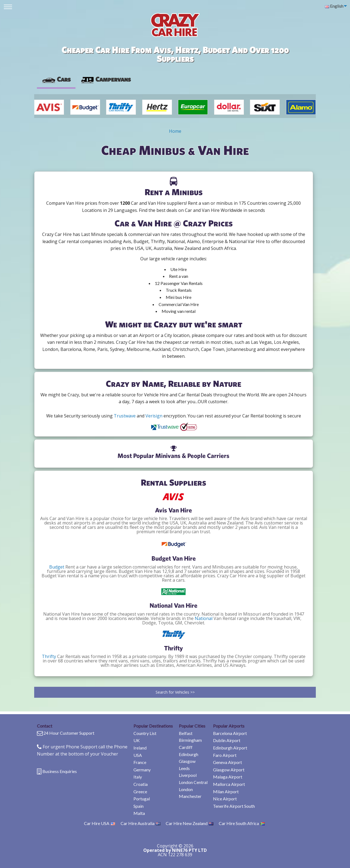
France (140, 762)
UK (137, 740)
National (204, 618)
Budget (57, 567)
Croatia (141, 784)
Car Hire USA (100, 823)
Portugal (142, 799)
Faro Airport (225, 755)
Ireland (140, 748)
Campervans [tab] (106, 79)
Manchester (190, 796)
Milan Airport (226, 791)
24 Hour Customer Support (69, 733)
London (186, 789)
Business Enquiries (60, 771)
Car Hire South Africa (242, 823)
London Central (193, 782)
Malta (139, 813)
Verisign (154, 416)
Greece (140, 791)
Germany (142, 770)
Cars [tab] (56, 79)
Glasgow (187, 761)
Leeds (184, 768)
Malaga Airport (228, 777)
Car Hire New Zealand (189, 823)
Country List (145, 733)
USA (138, 755)
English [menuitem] (334, 6)
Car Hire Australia (140, 823)
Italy (138, 777)
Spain (138, 806)
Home (175, 131)
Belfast (186, 733)
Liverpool (188, 775)
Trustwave (125, 416)
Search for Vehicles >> (175, 692)
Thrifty (49, 656)
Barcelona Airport (230, 733)
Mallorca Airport (229, 784)
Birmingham (190, 740)
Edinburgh (189, 754)
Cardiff (186, 747)
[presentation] (106, 79)
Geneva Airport (227, 762)
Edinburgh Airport (230, 748)
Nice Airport (225, 799)
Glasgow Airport (229, 770)
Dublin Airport (227, 740)
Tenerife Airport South (234, 806)
